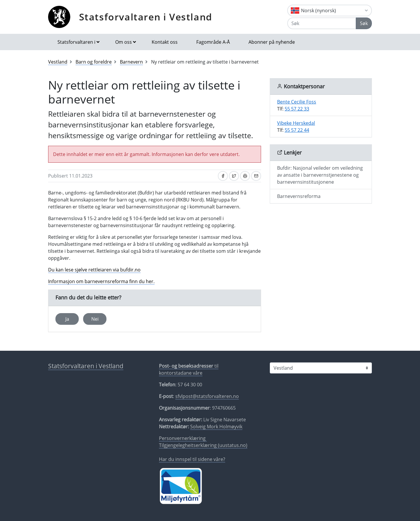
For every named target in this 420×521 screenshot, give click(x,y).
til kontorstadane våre (189, 369)
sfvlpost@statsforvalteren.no (207, 396)
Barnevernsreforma (299, 196)
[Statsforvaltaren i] (321, 368)
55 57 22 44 (297, 130)
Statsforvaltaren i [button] (76, 42)
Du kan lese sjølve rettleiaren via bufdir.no (94, 270)
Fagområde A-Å (213, 42)
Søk (364, 23)
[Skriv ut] (245, 176)
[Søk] (322, 23)
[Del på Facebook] (223, 176)
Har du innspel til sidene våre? (192, 459)
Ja (67, 319)
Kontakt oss (165, 42)
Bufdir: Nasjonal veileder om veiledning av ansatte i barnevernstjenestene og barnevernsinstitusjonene (320, 175)
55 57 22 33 (297, 109)
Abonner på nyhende (272, 42)
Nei (95, 319)
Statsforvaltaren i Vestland (146, 17)
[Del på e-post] (256, 176)
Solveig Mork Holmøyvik (216, 427)
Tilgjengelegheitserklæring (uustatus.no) (203, 445)
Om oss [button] (124, 42)
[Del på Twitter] (234, 176)
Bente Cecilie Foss (297, 102)
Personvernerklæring (183, 438)
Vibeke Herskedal (296, 123)
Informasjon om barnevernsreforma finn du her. (101, 281)
